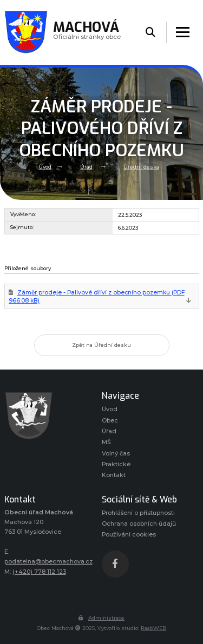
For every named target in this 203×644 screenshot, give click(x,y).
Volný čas (116, 454)
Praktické (116, 464)
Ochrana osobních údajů (139, 524)
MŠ (106, 442)
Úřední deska (141, 167)
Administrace (101, 618)
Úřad (86, 167)
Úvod (45, 167)
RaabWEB (153, 628)
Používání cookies (129, 535)
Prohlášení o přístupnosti (138, 513)
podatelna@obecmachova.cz (48, 562)
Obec (110, 421)
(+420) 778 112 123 (39, 572)
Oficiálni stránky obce (87, 32)
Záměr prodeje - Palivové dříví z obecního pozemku (97, 297)
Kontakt (114, 475)
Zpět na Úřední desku (101, 345)
